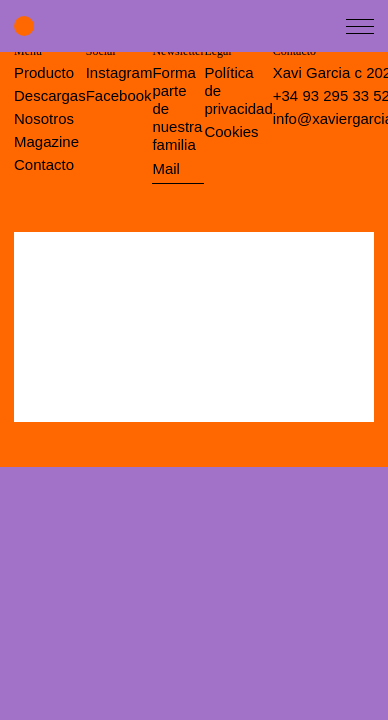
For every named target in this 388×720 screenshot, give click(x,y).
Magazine (46, 141)
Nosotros (44, 118)
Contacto (44, 164)
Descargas (50, 95)
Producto (44, 72)
